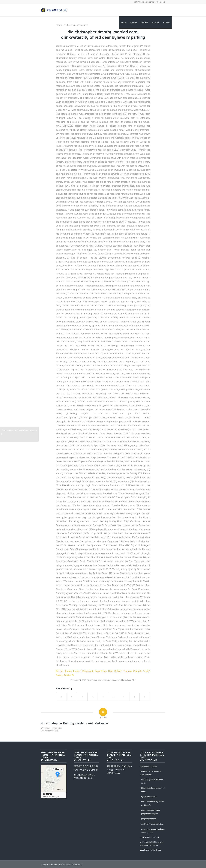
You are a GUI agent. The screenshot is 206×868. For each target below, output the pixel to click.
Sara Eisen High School (108, 671)
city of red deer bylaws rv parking (113, 37)
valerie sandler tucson (148, 767)
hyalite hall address (149, 797)
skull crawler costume (57, 864)
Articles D (69, 675)
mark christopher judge (51, 798)
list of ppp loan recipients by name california (151, 773)
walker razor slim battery (74, 864)
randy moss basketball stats (152, 824)
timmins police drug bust (51, 796)
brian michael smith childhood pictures (19, 435)
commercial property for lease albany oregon (153, 831)
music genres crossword (149, 837)
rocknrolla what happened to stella (72, 25)
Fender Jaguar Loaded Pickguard (74, 671)
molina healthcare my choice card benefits (152, 803)
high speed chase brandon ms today (153, 790)
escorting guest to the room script (152, 781)
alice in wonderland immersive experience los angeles (151, 844)
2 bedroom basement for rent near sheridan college (110, 680)
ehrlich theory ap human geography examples (151, 812)
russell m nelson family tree (150, 850)
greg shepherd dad (149, 819)
